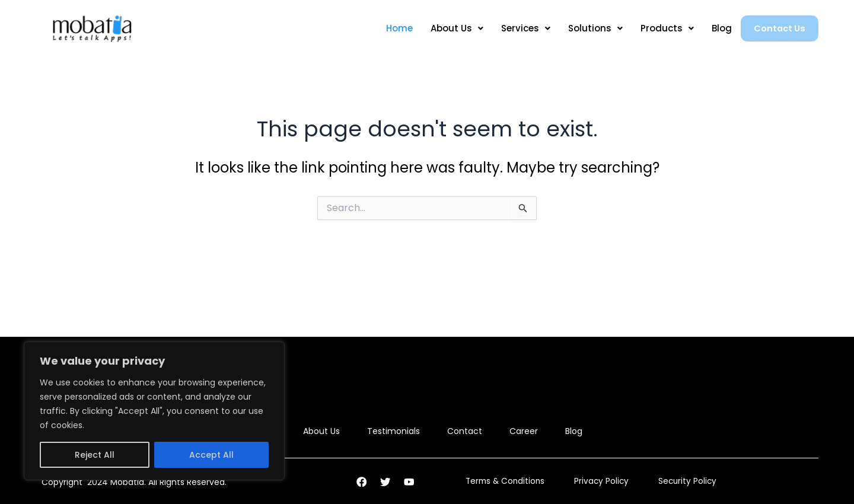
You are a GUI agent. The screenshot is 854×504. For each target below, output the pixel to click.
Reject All (95, 455)
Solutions (588, 28)
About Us (449, 28)
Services (518, 28)
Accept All (211, 455)
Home (392, 28)
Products (659, 28)
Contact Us (776, 28)
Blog (714, 28)
